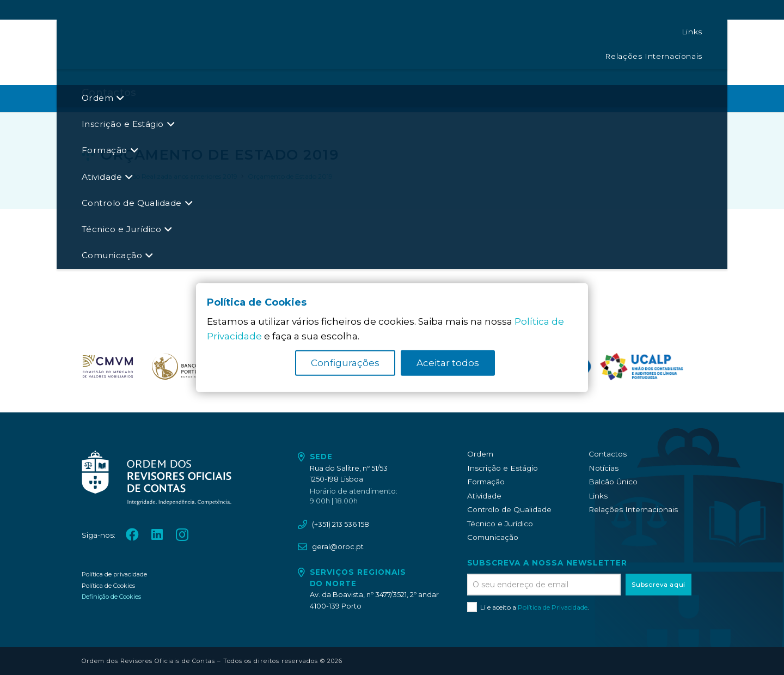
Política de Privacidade (553, 607)
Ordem (480, 454)
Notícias (604, 468)
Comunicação (493, 537)
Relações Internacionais (633, 509)
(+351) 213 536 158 (341, 524)
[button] (387, 52)
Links (598, 496)
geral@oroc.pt (338, 547)
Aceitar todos (448, 363)
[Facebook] (654, 52)
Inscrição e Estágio (503, 468)
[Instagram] (697, 52)
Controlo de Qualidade (509, 509)
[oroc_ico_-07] (108, 367)
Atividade (484, 496)
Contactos (608, 454)
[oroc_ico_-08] (180, 367)
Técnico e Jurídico (500, 524)
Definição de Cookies (111, 597)
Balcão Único (613, 482)
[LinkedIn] (676, 52)
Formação (486, 482)
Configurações (345, 363)
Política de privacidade (114, 574)
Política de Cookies (108, 586)
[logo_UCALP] (642, 367)
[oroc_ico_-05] (145, 52)
